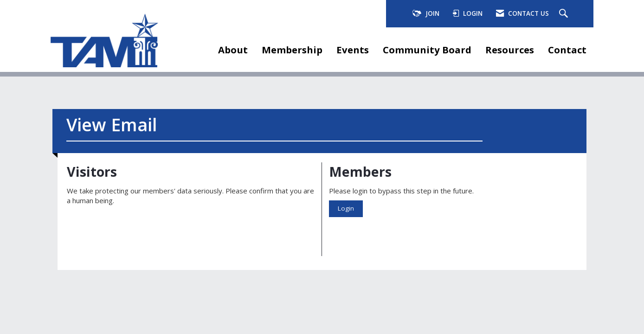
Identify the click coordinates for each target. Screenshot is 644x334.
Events (353, 50)
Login (346, 208)
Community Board (427, 50)
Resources (510, 50)
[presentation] (137, 229)
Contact (567, 50)
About (233, 50)
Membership (292, 50)
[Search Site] (565, 14)
